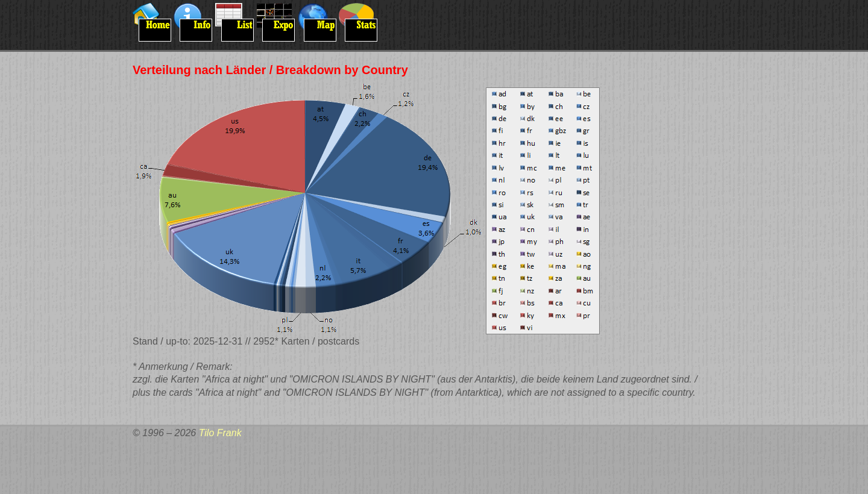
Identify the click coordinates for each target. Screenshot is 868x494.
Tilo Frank (220, 433)
